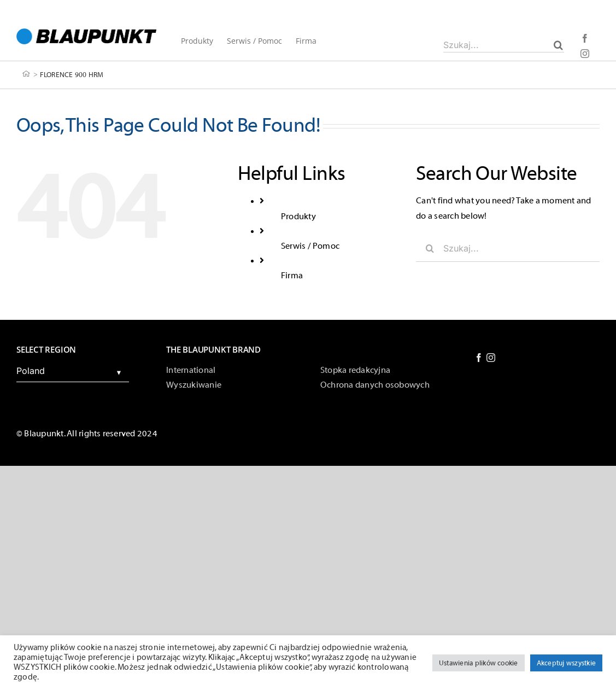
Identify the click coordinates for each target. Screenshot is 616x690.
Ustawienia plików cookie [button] (479, 663)
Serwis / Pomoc (310, 246)
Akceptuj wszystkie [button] (566, 663)
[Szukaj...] (504, 45)
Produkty (298, 217)
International (191, 370)
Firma (292, 276)
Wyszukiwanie (194, 385)
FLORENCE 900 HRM (72, 74)
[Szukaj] (558, 45)
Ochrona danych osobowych (375, 385)
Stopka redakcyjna (355, 370)
